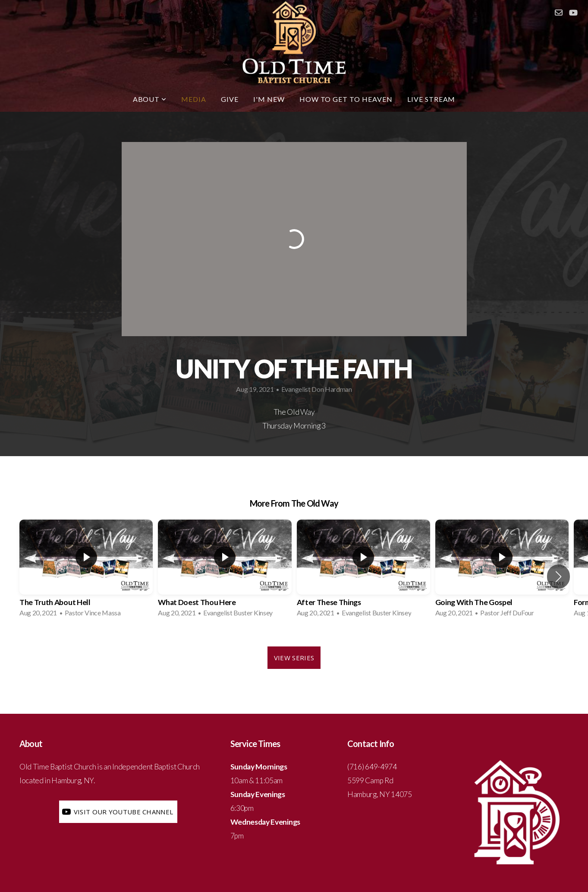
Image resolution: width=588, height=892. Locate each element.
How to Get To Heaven (346, 99)
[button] (558, 577)
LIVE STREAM (431, 99)
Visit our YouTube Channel (117, 812)
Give (230, 99)
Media (194, 99)
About (150, 99)
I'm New (269, 99)
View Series (294, 658)
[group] (86, 571)
